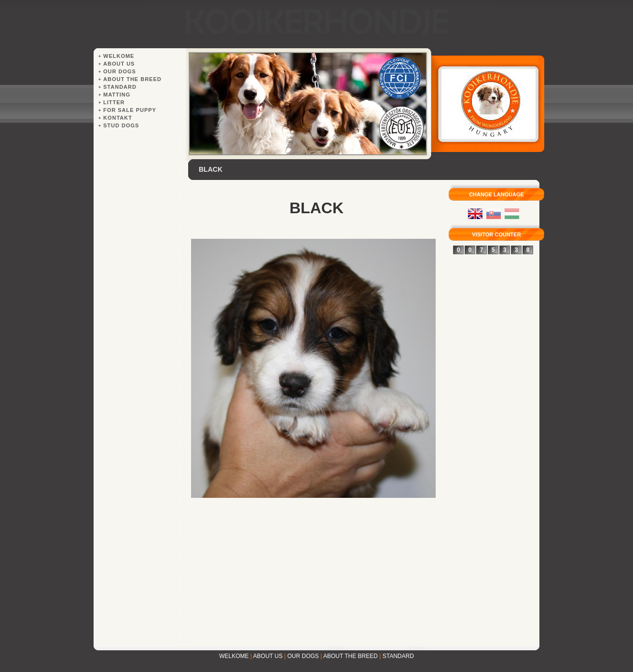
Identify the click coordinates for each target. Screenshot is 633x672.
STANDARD (398, 656)
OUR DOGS (303, 656)
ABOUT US (268, 656)
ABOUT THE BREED (351, 656)
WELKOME (234, 656)
